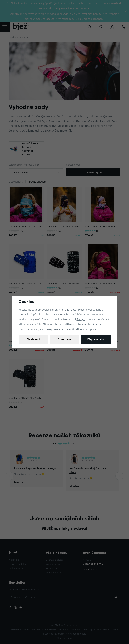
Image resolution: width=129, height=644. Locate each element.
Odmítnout (65, 339)
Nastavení (33, 339)
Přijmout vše (96, 339)
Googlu (81, 319)
